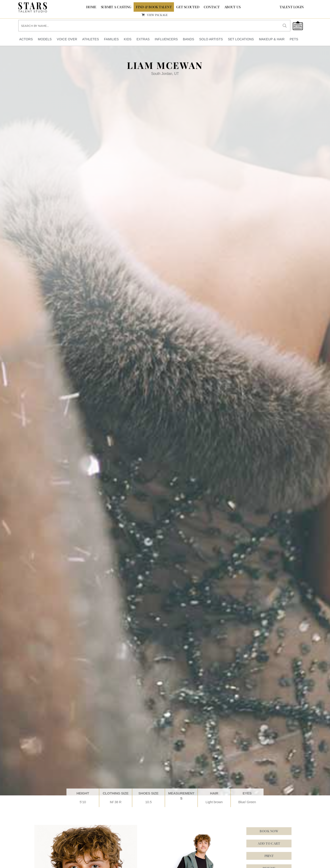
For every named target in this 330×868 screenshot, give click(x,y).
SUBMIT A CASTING (116, 7)
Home (91, 7)
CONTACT (212, 7)
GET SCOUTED (188, 7)
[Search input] (149, 26)
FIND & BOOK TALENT (154, 7)
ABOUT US (232, 7)
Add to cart (269, 843)
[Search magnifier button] (285, 26)
